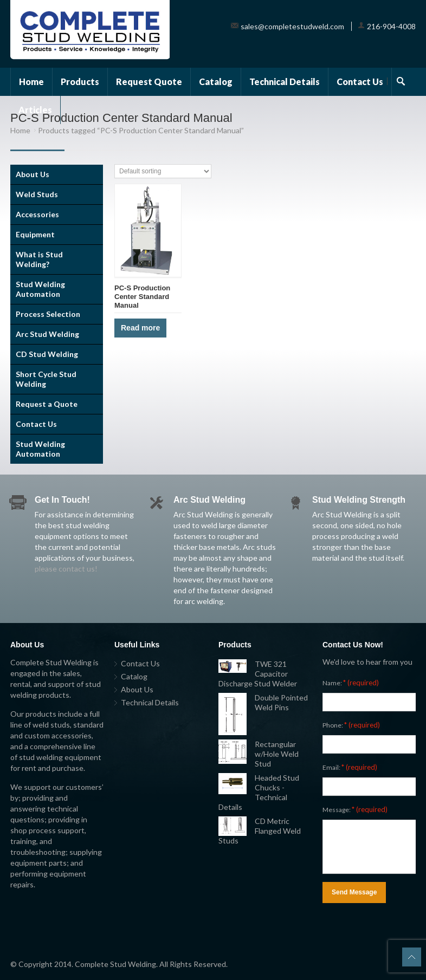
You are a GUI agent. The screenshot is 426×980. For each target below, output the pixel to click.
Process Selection (48, 314)
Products (80, 82)
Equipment (35, 234)
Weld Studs (37, 194)
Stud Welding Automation (40, 289)
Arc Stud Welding (47, 334)
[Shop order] (163, 171)
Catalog (216, 82)
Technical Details (285, 82)
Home (31, 82)
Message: (355, 809)
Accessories (37, 214)
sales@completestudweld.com (292, 26)
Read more (140, 328)
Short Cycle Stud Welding (46, 379)
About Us (33, 174)
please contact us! (66, 569)
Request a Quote (47, 404)
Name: (351, 683)
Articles (35, 110)
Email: (350, 767)
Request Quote (149, 82)
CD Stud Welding (47, 354)
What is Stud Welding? (39, 259)
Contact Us (360, 82)
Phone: (351, 725)
